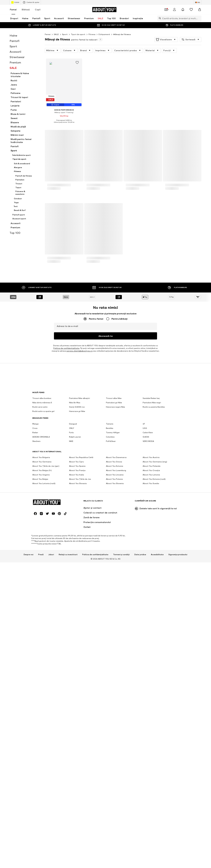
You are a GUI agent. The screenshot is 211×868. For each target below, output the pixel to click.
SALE (56, 34)
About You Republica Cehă (81, 823)
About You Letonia (151, 841)
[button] (166, 40)
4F (144, 790)
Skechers (36, 807)
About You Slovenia (115, 849)
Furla (71, 798)
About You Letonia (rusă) (44, 849)
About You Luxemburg (116, 836)
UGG (145, 794)
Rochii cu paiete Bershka (154, 773)
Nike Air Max (75, 769)
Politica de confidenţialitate (66, 714)
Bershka (110, 794)
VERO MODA (148, 807)
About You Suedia (151, 849)
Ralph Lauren (75, 803)
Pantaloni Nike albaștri (79, 764)
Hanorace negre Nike (115, 773)
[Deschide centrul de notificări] (183, 10)
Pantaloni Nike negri (152, 769)
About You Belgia (40, 845)
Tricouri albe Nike (114, 764)
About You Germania (42, 828)
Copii (38, 10)
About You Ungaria (41, 841)
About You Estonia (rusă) (154, 845)
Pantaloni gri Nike (114, 769)
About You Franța (77, 836)
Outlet (15, 2)
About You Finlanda (152, 832)
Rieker (35, 798)
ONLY (72, 794)
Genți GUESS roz (77, 773)
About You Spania (77, 832)
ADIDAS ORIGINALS (41, 803)
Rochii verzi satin (40, 773)
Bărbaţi (26, 10)
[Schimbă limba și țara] (198, 2)
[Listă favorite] (191, 10)
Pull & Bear (111, 807)
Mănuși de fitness (122, 34)
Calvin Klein (148, 798)
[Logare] (174, 10)
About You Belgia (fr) (42, 836)
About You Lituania (115, 841)
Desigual (73, 790)
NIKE (71, 807)
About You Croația (151, 836)
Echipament (104, 34)
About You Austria (151, 823)
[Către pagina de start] (104, 10)
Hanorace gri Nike (77, 777)
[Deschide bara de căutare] (159, 18)
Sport (65, 34)
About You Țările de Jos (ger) (46, 832)
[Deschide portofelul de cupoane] (166, 10)
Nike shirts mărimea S (42, 769)
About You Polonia (114, 845)
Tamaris (110, 790)
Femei (13, 10)
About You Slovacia (78, 849)
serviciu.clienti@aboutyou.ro (80, 717)
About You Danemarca (116, 823)
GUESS (146, 803)
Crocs (35, 794)
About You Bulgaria (41, 823)
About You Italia (77, 841)
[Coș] (200, 10)
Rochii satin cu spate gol (43, 777)
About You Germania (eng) (155, 828)
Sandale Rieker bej (151, 764)
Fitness (92, 34)
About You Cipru (77, 828)
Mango (36, 790)
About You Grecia (114, 828)
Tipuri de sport (78, 34)
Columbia (110, 803)
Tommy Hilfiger (113, 798)
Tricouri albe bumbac (42, 764)
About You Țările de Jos (80, 845)
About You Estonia (114, 832)
